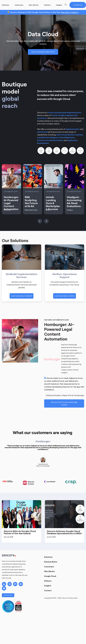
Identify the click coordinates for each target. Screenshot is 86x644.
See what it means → (70, 12)
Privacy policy (73, 598)
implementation (73, 129)
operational (42, 132)
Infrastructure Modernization (50, 140)
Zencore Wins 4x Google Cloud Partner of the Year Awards (20, 532)
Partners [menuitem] (48, 581)
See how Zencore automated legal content (64, 403)
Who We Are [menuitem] (49, 571)
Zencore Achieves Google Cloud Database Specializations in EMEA (64, 532)
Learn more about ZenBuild (22, 296)
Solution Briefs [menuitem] (51, 562)
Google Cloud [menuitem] (50, 576)
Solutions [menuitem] (48, 557)
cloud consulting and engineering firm (65, 112)
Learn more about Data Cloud (43, 52)
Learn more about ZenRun (65, 296)
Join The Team (8, 595)
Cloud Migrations (67, 137)
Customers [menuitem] (49, 567)
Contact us (78, 5)
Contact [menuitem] (48, 590)
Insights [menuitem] (48, 586)
